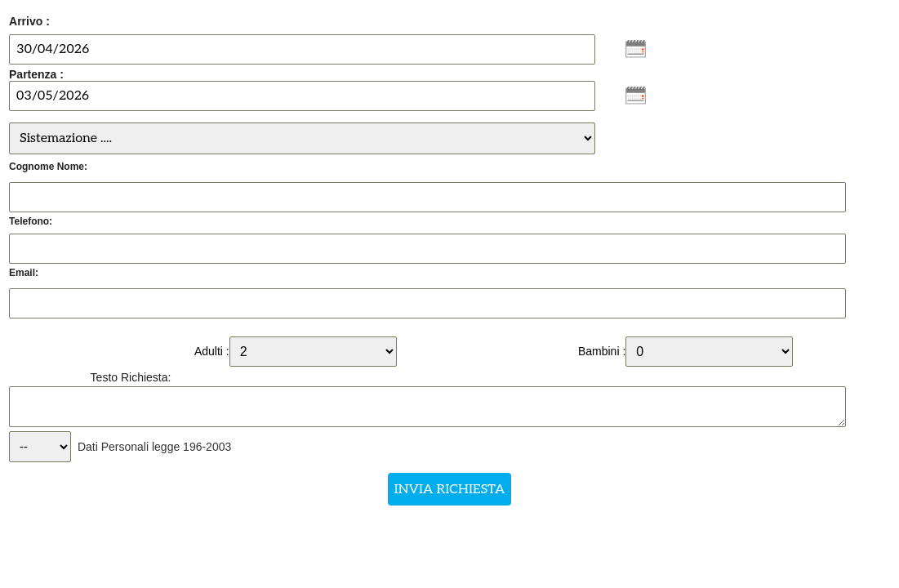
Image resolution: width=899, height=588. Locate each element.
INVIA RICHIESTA (449, 489)
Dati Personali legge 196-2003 (154, 447)
